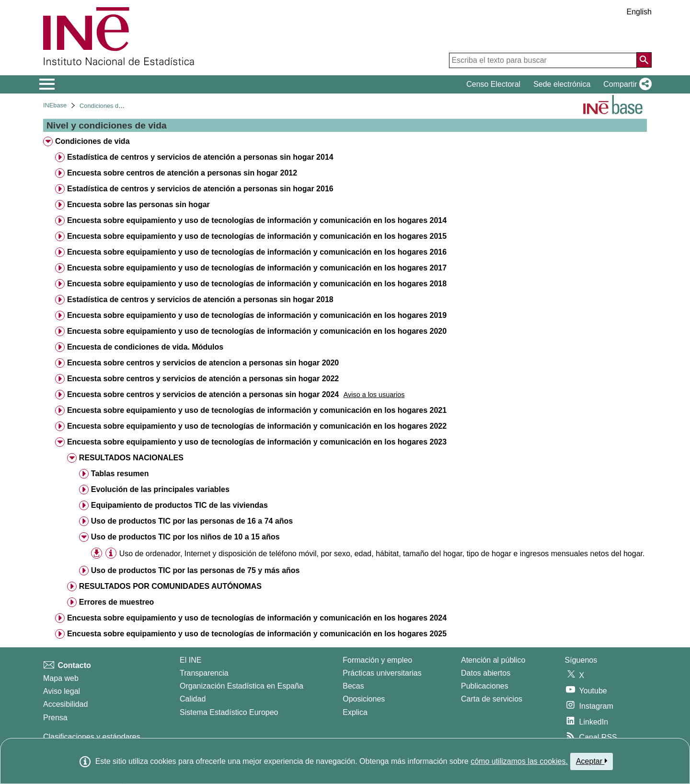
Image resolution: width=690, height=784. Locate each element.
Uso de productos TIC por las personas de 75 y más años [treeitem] (195, 570)
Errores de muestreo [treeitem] (117, 602)
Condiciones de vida (107, 106)
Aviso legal (62, 691)
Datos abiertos (486, 673)
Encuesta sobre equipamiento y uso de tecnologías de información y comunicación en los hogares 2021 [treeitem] (257, 410)
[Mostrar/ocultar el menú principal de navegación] (47, 84)
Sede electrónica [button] (562, 84)
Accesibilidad (65, 704)
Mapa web (61, 678)
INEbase (55, 105)
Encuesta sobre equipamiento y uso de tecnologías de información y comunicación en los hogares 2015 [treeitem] (257, 236)
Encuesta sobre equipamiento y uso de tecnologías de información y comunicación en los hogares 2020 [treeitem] (257, 331)
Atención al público (493, 660)
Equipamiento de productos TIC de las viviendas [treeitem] (179, 505)
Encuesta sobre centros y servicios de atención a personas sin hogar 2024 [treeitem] (203, 394)
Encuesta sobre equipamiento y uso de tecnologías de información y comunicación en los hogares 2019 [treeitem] (257, 315)
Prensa (55, 718)
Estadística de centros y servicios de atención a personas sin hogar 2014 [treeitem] (200, 157)
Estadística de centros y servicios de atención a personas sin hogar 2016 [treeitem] (200, 189)
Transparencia (204, 673)
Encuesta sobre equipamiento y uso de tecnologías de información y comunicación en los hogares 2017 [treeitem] (257, 268)
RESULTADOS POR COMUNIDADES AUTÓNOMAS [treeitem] (170, 586)
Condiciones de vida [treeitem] (92, 141)
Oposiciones (364, 699)
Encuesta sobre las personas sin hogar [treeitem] (138, 205)
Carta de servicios (492, 699)
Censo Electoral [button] (493, 84)
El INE (190, 660)
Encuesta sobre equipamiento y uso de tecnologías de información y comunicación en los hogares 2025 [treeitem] (257, 634)
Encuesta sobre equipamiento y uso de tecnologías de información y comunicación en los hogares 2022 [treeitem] (257, 426)
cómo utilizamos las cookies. (519, 761)
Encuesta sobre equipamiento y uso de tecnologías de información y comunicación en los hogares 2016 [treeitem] (257, 252)
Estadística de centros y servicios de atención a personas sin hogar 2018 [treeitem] (200, 299)
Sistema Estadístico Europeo (229, 712)
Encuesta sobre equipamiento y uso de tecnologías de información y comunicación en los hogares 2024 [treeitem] (257, 618)
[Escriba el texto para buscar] (543, 60)
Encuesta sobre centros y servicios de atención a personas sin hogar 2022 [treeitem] (203, 379)
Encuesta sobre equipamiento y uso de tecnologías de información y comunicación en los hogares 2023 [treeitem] (257, 442)
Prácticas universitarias (382, 673)
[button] (626, 84)
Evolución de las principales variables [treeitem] (160, 489)
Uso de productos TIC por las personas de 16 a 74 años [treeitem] (192, 521)
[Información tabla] (111, 553)
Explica (355, 712)
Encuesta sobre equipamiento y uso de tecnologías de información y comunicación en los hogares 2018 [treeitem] (257, 284)
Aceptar (592, 761)
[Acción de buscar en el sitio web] (644, 60)
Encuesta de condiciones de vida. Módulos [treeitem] (145, 347)
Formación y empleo (377, 660)
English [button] (639, 12)
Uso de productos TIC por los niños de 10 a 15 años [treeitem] (185, 537)
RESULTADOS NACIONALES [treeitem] (131, 458)
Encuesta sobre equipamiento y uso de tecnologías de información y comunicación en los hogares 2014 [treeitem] (257, 220)
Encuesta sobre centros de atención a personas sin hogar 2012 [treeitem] (182, 173)
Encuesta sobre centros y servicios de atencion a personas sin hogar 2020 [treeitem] (203, 363)
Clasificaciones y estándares (92, 737)
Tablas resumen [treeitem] (120, 474)
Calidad (193, 699)
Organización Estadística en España (241, 686)
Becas (353, 686)
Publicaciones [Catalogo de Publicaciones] (485, 686)
